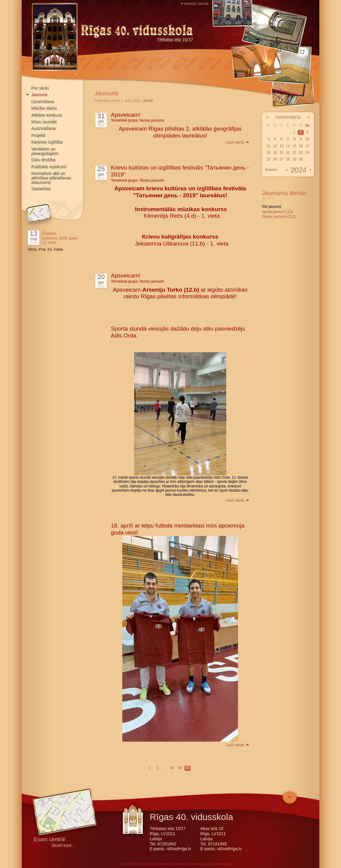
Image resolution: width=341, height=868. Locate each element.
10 (307, 139)
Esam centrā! (50, 840)
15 (294, 146)
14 (288, 146)
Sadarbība (41, 189)
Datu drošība (43, 160)
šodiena (271, 169)
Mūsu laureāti (44, 122)
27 (282, 159)
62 (180, 768)
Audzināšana (44, 128)
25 (269, 159)
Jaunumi (39, 95)
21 (288, 153)
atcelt (148, 101)
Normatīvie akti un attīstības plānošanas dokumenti (51, 178)
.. (165, 768)
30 (301, 159)
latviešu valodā (196, 4)
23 (301, 153)
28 (288, 159)
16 (301, 146)
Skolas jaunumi (152, 120)
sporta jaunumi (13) (277, 212)
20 (282, 153)
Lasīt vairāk (238, 142)
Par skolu (40, 88)
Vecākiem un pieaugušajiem (45, 151)
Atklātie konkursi (47, 115)
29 (294, 159)
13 (282, 146)
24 (307, 153)
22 (294, 153)
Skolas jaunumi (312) (279, 217)
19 (275, 153)
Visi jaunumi (271, 207)
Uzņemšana (43, 102)
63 (188, 768)
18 (269, 153)
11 (269, 146)
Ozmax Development (219, 864)
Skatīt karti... (63, 846)
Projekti (38, 135)
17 (307, 146)
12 (275, 146)
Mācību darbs (44, 108)
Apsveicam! (126, 115)
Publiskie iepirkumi (49, 167)
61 (172, 768)
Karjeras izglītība (47, 142)
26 (275, 159)
